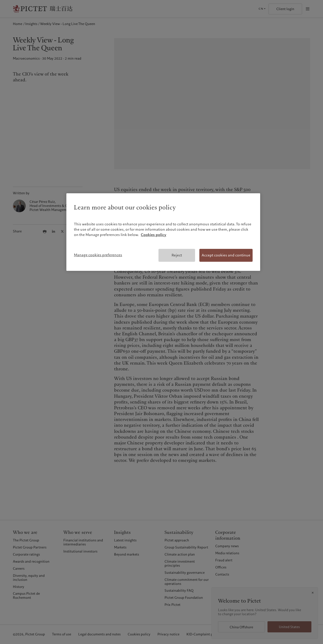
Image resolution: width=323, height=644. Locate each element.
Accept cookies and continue (226, 255)
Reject (177, 255)
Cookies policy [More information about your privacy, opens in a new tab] (154, 235)
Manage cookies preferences (98, 255)
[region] (163, 232)
